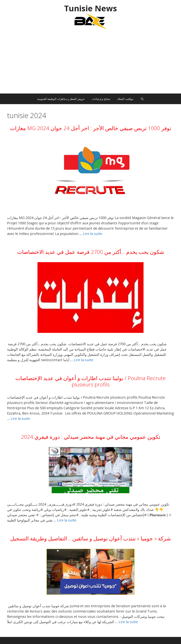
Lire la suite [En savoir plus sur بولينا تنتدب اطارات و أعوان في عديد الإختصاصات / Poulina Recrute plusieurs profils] (20, 419)
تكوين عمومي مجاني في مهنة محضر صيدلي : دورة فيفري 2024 (91, 437)
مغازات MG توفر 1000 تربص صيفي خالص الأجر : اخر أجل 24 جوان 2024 (91, 128)
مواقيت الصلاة (125, 99)
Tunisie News (91, 8)
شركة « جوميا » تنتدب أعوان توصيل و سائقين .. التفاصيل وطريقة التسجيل (90, 538)
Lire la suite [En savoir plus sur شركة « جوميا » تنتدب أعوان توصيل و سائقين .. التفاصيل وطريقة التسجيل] (128, 622)
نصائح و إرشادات (101, 99)
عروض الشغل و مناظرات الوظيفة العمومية (61, 99)
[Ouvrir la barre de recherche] (142, 99)
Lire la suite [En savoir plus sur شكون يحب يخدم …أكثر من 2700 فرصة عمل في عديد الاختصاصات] (84, 360)
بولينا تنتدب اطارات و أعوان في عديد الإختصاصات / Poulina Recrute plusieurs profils (90, 381)
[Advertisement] (90, 63)
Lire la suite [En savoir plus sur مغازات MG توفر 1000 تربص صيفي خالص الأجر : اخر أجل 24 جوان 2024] (93, 234)
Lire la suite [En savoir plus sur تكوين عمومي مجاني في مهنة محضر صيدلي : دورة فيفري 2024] (67, 520)
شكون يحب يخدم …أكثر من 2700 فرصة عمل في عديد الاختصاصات (91, 252)
